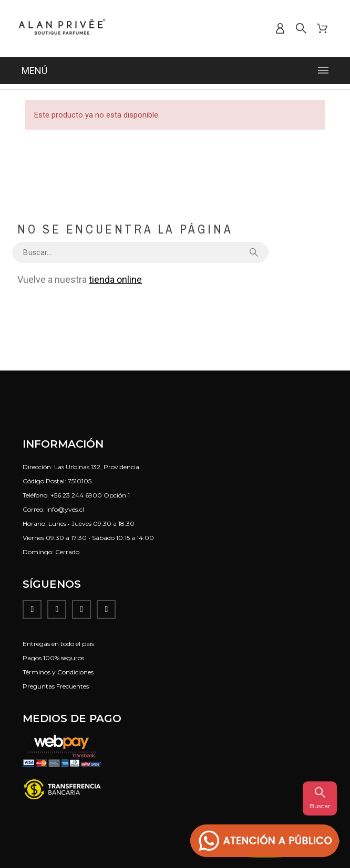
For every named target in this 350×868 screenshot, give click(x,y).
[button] (265, 841)
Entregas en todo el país (58, 644)
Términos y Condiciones (58, 672)
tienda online (115, 279)
